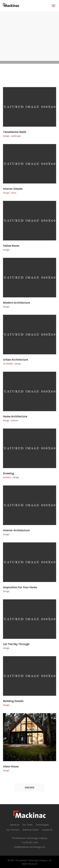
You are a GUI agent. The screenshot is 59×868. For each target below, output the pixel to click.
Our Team (27, 825)
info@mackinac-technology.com (30, 847)
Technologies (42, 825)
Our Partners (13, 830)
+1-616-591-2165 (30, 843)
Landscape (16, 136)
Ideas (14, 193)
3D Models (8, 364)
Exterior (15, 420)
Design (6, 136)
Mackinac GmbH (31, 830)
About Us (15, 825)
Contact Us (47, 830)
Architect (7, 477)
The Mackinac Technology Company (30, 838)
